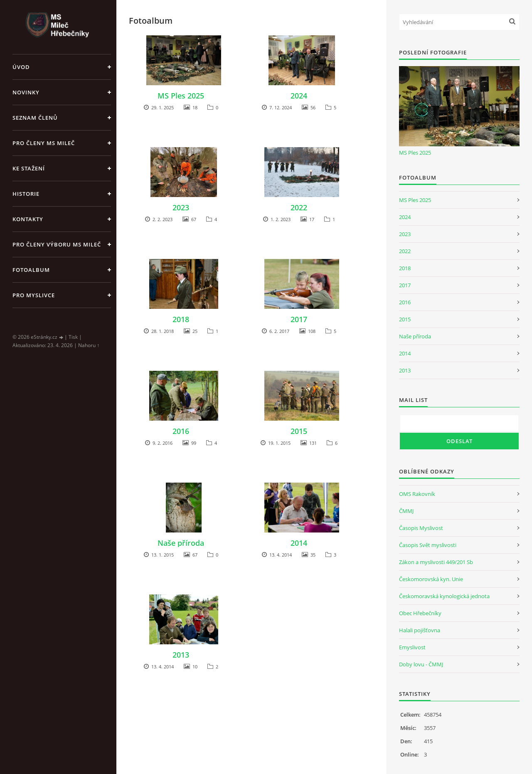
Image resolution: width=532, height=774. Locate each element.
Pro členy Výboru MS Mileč (57, 244)
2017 (299, 319)
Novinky (26, 92)
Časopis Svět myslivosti (428, 545)
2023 (181, 207)
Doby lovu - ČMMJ (421, 664)
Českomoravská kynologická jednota (444, 596)
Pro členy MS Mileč (44, 143)
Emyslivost (412, 647)
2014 (299, 543)
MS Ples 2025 (181, 96)
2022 (299, 207)
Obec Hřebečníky (420, 613)
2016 (181, 431)
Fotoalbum (31, 270)
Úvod (21, 67)
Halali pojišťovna (420, 630)
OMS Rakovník (417, 494)
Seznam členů (35, 118)
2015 (299, 431)
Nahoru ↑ (89, 345)
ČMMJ (406, 511)
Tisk (73, 337)
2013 (181, 655)
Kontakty (28, 219)
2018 (181, 319)
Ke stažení (29, 168)
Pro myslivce (34, 295)
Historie (26, 194)
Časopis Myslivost (421, 528)
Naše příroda (181, 543)
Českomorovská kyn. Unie (431, 579)
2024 (299, 96)
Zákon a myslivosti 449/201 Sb (436, 562)
